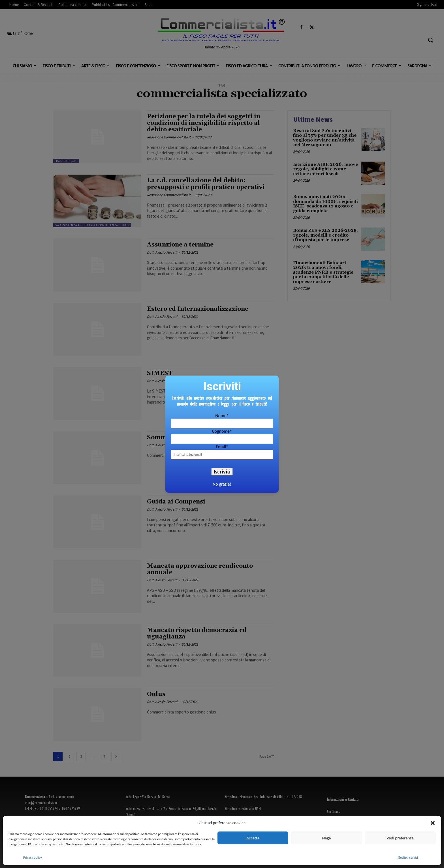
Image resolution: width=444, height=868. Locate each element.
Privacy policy (33, 858)
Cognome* (222, 431)
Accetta (253, 838)
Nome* (222, 416)
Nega (326, 838)
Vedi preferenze (400, 838)
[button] (433, 823)
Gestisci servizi (408, 858)
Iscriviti (222, 471)
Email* (222, 447)
